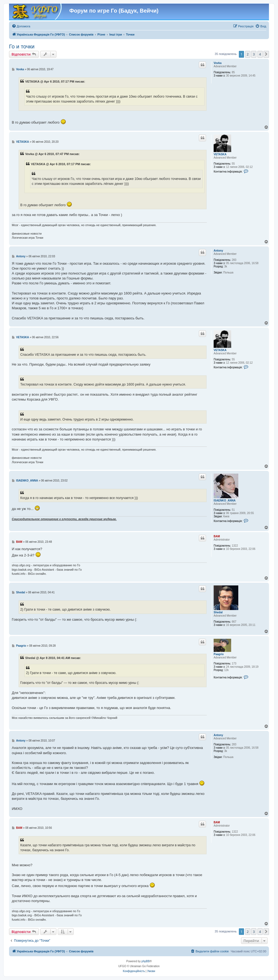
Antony (218, 251)
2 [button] (248, 54)
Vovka (218, 63)
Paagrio (219, 654)
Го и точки (22, 46)
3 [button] (254, 54)
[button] (266, 54)
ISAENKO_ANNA (225, 501)
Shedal (218, 612)
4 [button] (260, 54)
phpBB (146, 961)
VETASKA (220, 154)
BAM (217, 536)
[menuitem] (21, 26)
